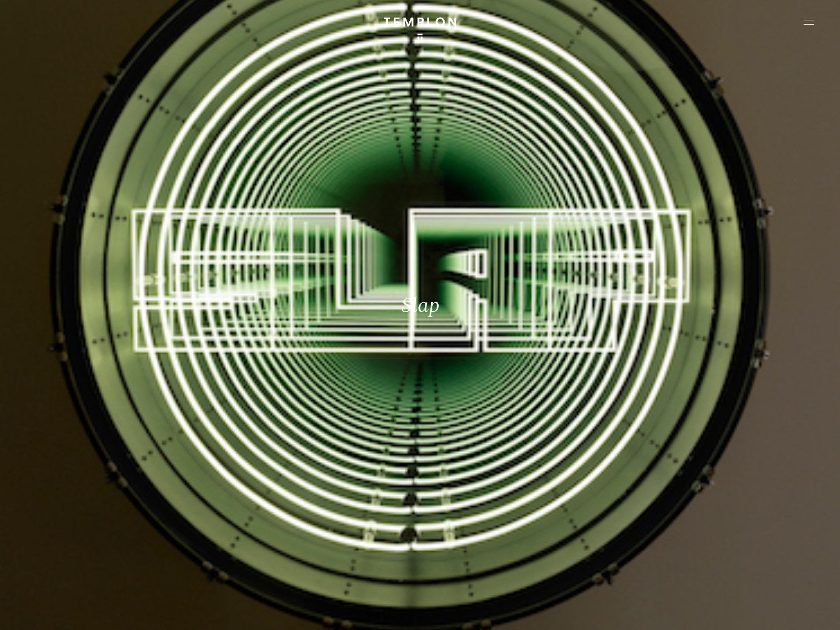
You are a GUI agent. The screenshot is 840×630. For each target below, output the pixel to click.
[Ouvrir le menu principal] (809, 22)
